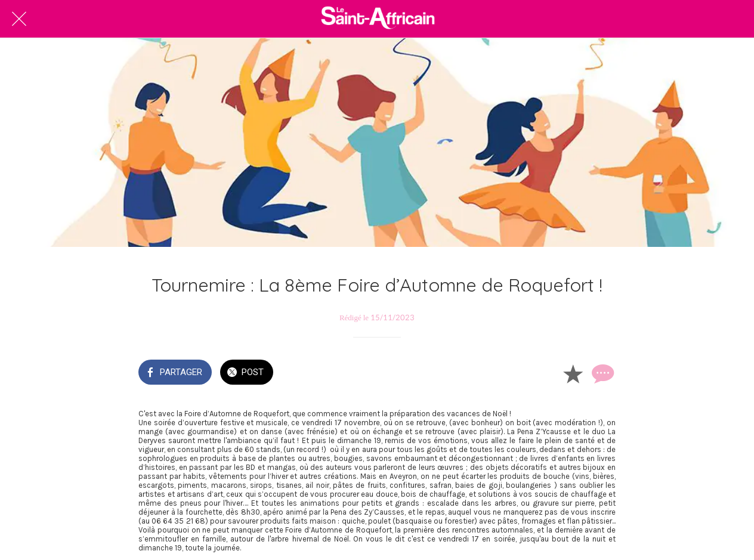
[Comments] (601, 373)
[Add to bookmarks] (573, 373)
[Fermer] (19, 19)
